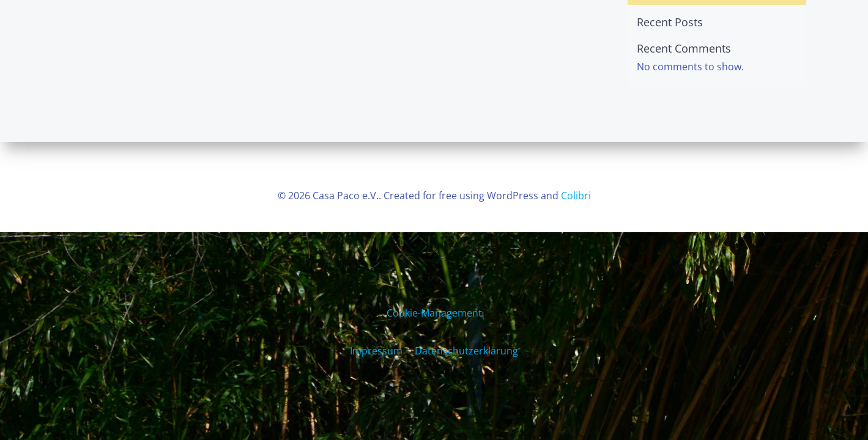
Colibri (576, 196)
